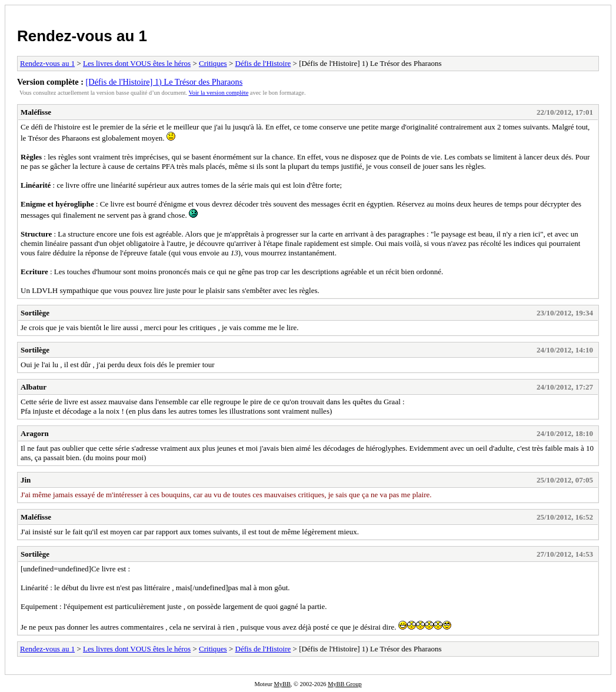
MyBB (282, 684)
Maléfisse (36, 112)
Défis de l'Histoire (263, 63)
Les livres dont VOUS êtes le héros (137, 63)
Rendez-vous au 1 (82, 36)
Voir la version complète (219, 93)
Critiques (213, 63)
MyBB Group (344, 684)
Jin (26, 480)
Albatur (34, 387)
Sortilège (35, 313)
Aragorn (35, 433)
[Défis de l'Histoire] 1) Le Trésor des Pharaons (164, 82)
